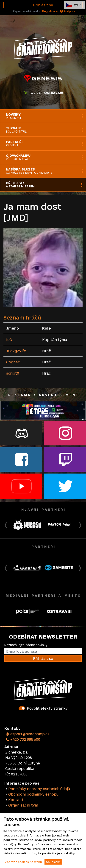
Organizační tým (23, 805)
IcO (9, 339)
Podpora (68, 11)
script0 (13, 373)
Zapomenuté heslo (26, 11)
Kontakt (16, 800)
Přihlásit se (43, 5)
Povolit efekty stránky (47, 708)
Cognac (13, 362)
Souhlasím (53, 862)
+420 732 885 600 (23, 739)
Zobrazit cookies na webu (23, 862)
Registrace (50, 11)
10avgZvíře (16, 351)
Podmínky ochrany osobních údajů (39, 789)
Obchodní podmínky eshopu (33, 794)
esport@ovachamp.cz (27, 734)
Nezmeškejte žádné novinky (26, 645)
